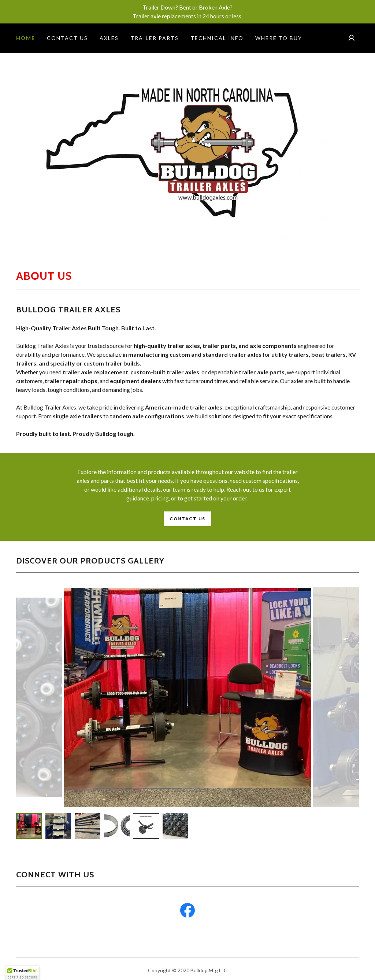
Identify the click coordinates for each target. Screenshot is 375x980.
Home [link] (26, 38)
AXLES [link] (109, 38)
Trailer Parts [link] (155, 38)
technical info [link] (217, 38)
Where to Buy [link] (279, 38)
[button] (352, 38)
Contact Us (187, 519)
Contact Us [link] (67, 38)
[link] (187, 912)
